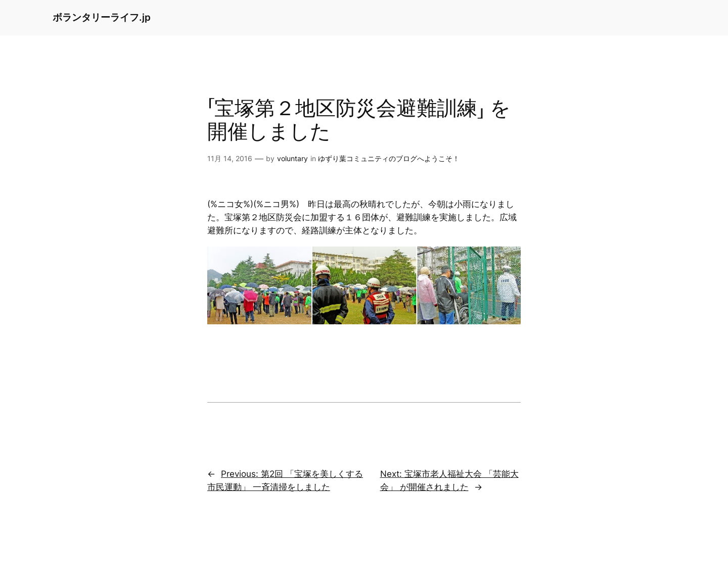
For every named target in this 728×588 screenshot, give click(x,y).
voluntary (292, 158)
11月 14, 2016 (230, 158)
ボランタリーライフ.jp (102, 17)
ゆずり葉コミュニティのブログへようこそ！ (389, 158)
